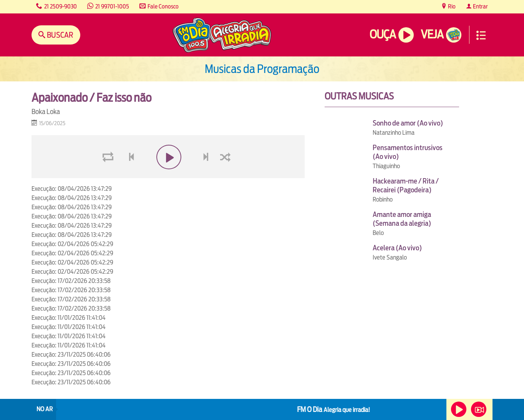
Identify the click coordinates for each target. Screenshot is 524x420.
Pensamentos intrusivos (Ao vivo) (408, 152)
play (168, 175)
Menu (481, 35)
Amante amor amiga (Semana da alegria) (402, 219)
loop (109, 175)
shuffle (227, 175)
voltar (129, 175)
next (207, 175)
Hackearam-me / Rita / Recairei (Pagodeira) (406, 185)
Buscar (59, 35)
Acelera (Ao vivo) (397, 248)
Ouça (383, 34)
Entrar (480, 6)
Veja (432, 34)
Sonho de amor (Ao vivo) (408, 123)
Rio (451, 6)
